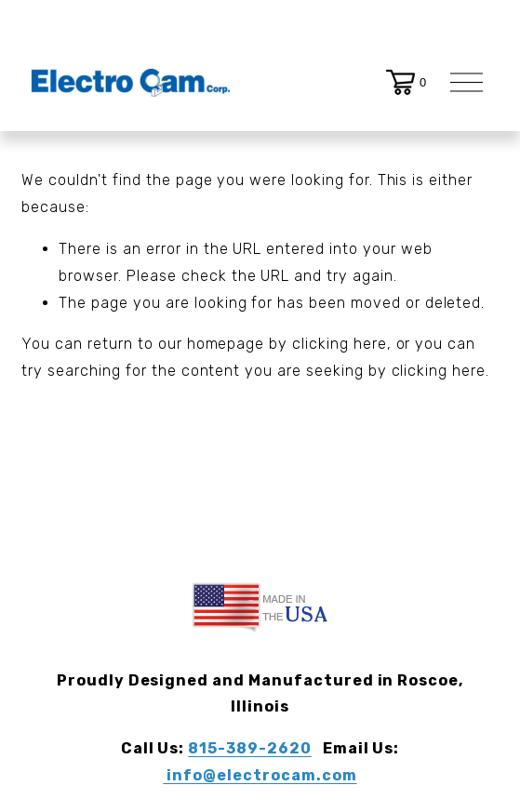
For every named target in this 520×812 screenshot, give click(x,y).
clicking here (339, 344)
